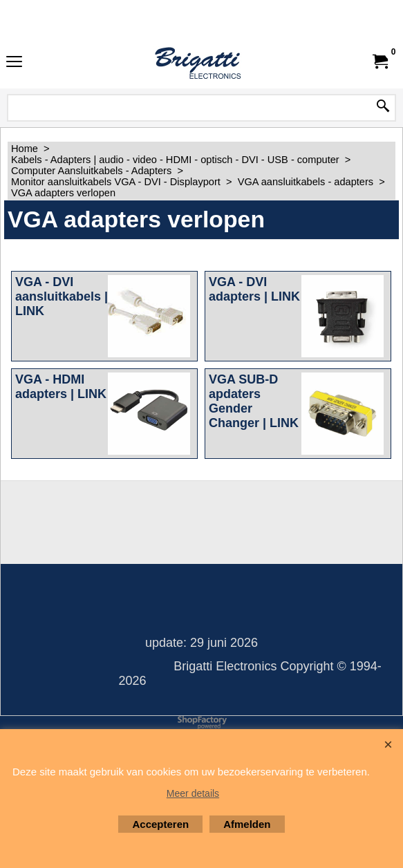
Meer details (193, 793)
